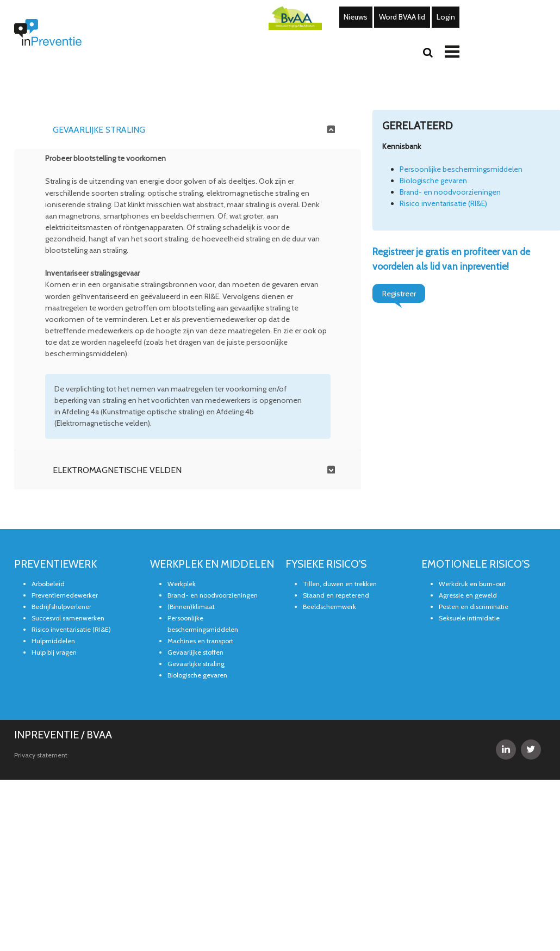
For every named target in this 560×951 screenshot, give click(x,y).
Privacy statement (41, 755)
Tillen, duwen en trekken (340, 584)
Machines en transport (200, 641)
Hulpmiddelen (53, 641)
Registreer (399, 294)
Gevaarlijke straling (196, 664)
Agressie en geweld (468, 596)
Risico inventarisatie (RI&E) (443, 203)
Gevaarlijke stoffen (195, 653)
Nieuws (356, 17)
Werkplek (182, 584)
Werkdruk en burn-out (472, 584)
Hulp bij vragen (54, 653)
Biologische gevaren (433, 181)
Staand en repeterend (336, 596)
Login (446, 17)
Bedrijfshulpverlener (61, 607)
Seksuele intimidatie (469, 619)
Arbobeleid (48, 584)
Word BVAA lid (402, 17)
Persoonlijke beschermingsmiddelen (461, 169)
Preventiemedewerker (65, 596)
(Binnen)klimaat (191, 607)
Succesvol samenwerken (68, 619)
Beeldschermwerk (329, 607)
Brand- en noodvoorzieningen (450, 192)
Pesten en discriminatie (474, 607)
